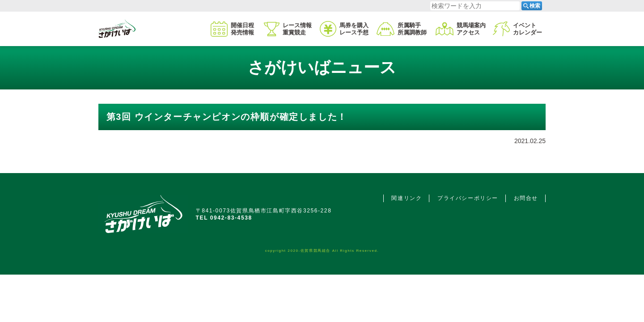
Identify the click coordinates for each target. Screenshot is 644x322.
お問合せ (526, 198)
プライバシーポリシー (468, 198)
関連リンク (407, 198)
